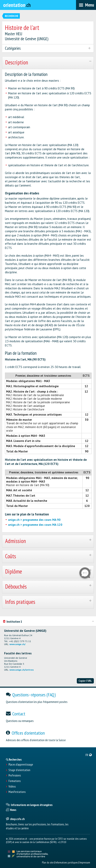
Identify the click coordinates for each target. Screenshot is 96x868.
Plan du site (48, 862)
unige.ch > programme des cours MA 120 (35, 525)
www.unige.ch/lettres (22, 670)
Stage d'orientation (19, 770)
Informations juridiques (67, 862)
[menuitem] (89, 755)
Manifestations (17, 792)
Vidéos (12, 787)
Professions (15, 775)
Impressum (85, 862)
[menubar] (86, 5)
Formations (15, 781)
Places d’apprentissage (21, 765)
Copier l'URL (85, 681)
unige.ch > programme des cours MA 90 (34, 520)
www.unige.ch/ (18, 644)
